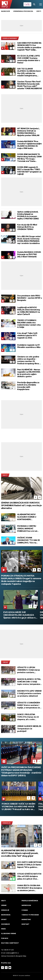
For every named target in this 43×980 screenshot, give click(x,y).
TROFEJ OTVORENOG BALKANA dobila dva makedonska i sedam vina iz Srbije (29, 324)
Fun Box (5, 938)
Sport (4, 919)
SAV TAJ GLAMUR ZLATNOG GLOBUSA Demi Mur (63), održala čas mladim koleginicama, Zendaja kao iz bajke (29, 72)
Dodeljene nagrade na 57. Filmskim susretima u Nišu (29, 346)
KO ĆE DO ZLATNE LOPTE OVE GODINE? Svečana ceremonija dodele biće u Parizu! (29, 59)
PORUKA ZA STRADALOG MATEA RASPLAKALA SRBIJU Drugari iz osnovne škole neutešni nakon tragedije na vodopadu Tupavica (21, 580)
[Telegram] (14, 48)
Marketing (26, 919)
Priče (3, 929)
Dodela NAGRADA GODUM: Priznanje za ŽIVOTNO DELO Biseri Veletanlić (29, 254)
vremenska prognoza (23, 11)
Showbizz (6, 924)
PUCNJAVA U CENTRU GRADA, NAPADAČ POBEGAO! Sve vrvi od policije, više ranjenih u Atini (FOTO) (29, 529)
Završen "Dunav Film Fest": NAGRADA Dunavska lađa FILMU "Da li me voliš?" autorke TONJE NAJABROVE (30, 85)
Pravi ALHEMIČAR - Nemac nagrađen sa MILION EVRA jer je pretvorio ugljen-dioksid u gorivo (29, 373)
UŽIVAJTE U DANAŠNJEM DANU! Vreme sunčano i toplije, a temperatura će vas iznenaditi (29, 705)
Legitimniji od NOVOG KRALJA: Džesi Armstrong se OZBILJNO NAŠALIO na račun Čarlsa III (28, 311)
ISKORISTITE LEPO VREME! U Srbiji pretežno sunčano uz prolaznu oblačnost (29, 693)
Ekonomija (6, 915)
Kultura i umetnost (10, 943)
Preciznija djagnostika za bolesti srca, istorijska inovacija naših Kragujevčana (28, 386)
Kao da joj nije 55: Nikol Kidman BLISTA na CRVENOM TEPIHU (27, 227)
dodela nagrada (10, 38)
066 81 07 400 (9, 950)
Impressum (26, 905)
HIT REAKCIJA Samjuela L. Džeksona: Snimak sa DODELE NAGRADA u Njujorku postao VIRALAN (28, 132)
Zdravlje (7, 823)
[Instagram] (6, 968)
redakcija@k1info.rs (12, 953)
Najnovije (6, 11)
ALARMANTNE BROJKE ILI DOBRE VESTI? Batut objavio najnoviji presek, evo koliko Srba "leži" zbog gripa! (20, 853)
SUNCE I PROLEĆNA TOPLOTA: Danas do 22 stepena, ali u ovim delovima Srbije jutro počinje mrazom (28, 717)
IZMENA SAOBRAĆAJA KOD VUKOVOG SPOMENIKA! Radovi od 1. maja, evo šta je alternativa (21, 505)
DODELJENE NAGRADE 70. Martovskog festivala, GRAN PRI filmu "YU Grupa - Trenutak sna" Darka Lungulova (29, 158)
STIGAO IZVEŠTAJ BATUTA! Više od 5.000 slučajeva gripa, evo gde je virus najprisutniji (29, 876)
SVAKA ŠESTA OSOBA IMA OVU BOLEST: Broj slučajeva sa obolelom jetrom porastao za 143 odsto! (30, 888)
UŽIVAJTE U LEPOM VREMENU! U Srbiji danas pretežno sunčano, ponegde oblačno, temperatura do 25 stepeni (29, 670)
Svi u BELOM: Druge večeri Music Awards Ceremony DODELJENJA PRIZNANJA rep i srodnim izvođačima (29, 240)
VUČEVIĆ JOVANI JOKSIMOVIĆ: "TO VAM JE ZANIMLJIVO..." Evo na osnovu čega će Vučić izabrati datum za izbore (28, 540)
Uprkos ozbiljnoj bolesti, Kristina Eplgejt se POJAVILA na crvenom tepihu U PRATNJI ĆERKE (28, 215)
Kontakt (25, 924)
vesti (39, 11)
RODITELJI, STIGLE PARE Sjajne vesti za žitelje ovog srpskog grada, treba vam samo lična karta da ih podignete (18, 615)
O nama (25, 910)
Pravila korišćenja (30, 901)
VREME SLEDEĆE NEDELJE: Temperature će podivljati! (29, 729)
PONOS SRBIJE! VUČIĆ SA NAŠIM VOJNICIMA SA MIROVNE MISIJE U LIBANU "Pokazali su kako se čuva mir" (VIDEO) (18, 807)
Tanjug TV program (30, 915)
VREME (5, 662)
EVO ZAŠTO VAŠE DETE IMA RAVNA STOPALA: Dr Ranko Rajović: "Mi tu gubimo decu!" (29, 865)
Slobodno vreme (9, 934)
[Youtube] (10, 968)
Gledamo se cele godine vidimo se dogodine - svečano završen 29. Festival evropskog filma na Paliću (29, 360)
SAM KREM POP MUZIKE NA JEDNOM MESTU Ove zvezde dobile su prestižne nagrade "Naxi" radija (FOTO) (29, 46)
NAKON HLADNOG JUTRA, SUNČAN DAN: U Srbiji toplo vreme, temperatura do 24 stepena (29, 682)
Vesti (5, 475)
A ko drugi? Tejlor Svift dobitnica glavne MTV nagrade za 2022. (27, 336)
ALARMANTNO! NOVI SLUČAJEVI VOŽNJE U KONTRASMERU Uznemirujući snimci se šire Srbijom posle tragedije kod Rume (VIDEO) (29, 517)
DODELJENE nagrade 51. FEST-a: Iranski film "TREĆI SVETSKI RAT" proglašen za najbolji (29, 171)
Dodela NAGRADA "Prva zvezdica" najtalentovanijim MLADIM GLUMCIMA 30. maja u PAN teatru (29, 145)
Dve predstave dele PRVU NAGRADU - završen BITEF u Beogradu (30, 298)
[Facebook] (11, 48)
